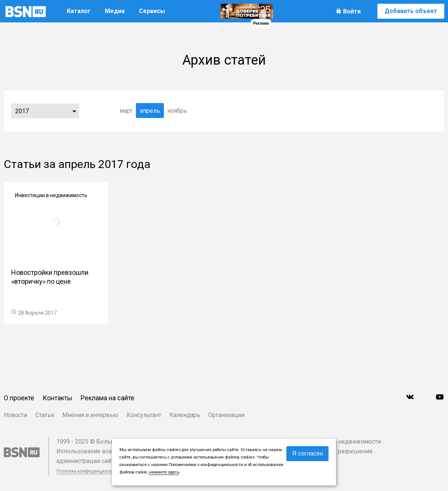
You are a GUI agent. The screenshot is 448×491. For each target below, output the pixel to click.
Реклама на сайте (108, 398)
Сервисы (152, 11)
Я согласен (307, 453)
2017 (22, 111)
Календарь (185, 415)
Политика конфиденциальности (90, 471)
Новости (15, 415)
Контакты (57, 398)
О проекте (19, 398)
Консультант (144, 415)
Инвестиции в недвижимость (51, 195)
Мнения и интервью (90, 415)
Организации (226, 415)
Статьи (45, 415)
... (74, 111)
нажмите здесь (164, 472)
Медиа (115, 11)
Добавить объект (411, 11)
